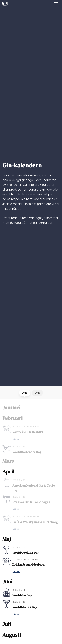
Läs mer (16, 439)
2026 (25, 393)
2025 (37, 393)
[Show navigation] (56, 4)
